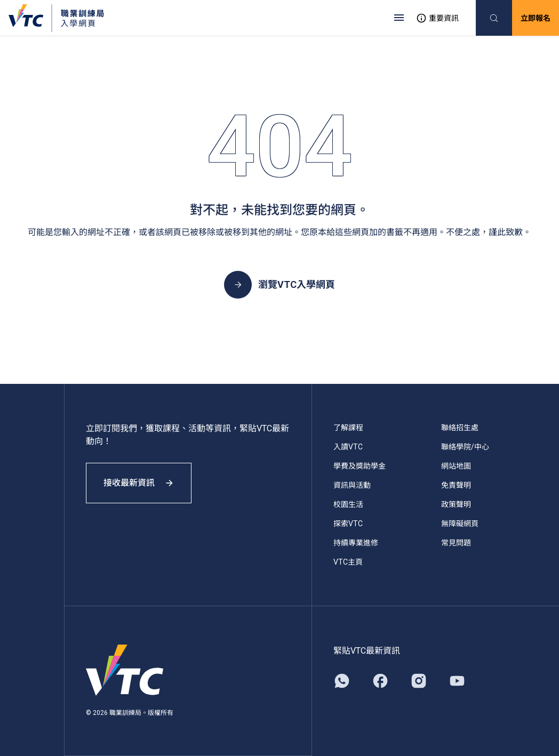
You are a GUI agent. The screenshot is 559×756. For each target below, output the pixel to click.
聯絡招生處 (460, 428)
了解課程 (348, 428)
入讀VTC (348, 447)
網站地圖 (456, 466)
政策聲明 (456, 504)
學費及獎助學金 (360, 466)
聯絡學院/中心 (465, 447)
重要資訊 (437, 18)
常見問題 (456, 543)
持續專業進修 (356, 543)
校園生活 (348, 504)
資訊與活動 (352, 485)
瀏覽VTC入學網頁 (279, 285)
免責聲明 (456, 485)
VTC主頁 (348, 562)
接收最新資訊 (139, 483)
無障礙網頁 (460, 524)
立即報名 (536, 18)
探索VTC (348, 524)
